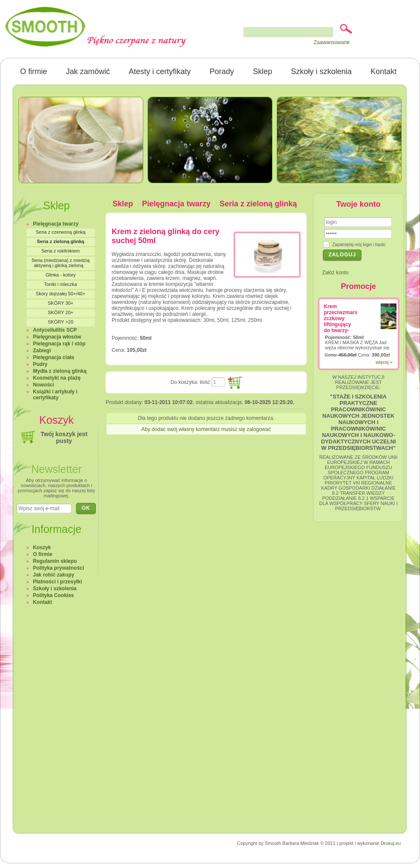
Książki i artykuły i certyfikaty (55, 395)
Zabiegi (42, 351)
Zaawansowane (331, 42)
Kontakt (383, 71)
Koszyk (42, 547)
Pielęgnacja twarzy (176, 204)
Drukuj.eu (391, 843)
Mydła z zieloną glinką (60, 371)
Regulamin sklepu (55, 561)
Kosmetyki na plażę (57, 378)
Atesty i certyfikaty (160, 71)
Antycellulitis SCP (55, 330)
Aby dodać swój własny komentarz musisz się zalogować (206, 429)
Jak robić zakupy (54, 575)
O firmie (34, 71)
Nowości (43, 385)
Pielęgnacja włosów (57, 337)
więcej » (384, 362)
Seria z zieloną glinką (258, 204)
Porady (222, 71)
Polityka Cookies (53, 595)
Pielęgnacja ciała (53, 357)
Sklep (262, 71)
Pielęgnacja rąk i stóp (59, 344)
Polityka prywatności (58, 568)
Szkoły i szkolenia (321, 71)
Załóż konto (335, 273)
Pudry (40, 364)
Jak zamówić (88, 71)
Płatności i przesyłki (58, 582)
